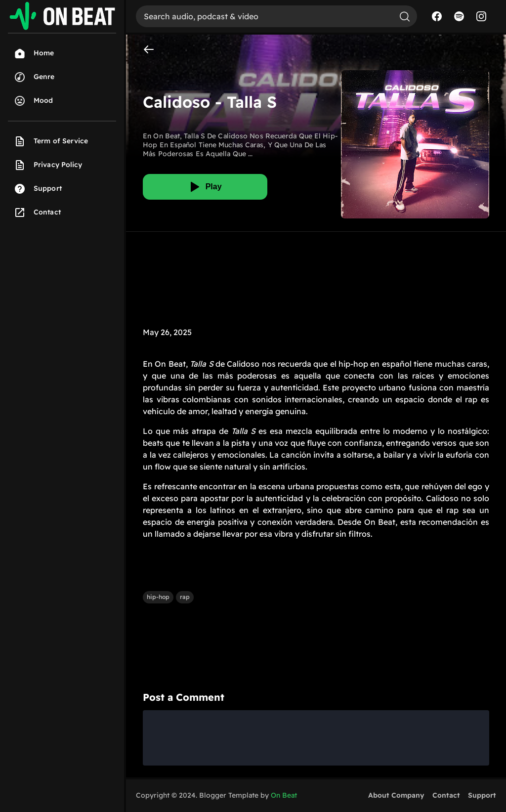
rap (185, 597)
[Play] (205, 187)
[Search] (264, 16)
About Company (396, 795)
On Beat (284, 795)
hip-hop (158, 597)
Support (482, 795)
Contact (446, 795)
